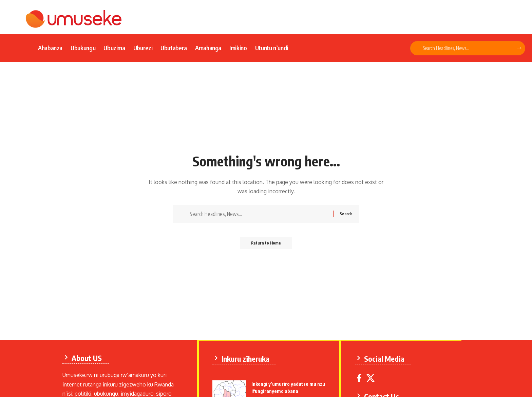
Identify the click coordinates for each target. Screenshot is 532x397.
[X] (372, 377)
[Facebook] (360, 377)
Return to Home (266, 245)
